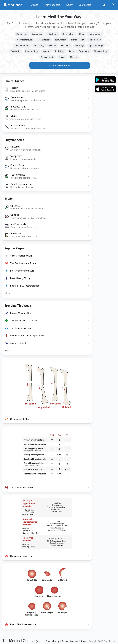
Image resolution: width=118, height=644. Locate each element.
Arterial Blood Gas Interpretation (27, 335)
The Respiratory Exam (21, 328)
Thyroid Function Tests (22, 487)
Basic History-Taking (20, 278)
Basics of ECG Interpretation (25, 286)
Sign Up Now (105, 5)
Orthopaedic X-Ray (20, 419)
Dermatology (68, 34)
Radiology (60, 51)
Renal (72, 51)
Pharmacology (32, 51)
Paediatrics (16, 51)
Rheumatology (101, 51)
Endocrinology (95, 34)
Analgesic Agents (19, 343)
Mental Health (78, 40)
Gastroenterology (25, 40)
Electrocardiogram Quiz (22, 271)
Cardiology (37, 34)
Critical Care (52, 34)
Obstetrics (66, 45)
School (16, 5)
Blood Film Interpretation (23, 624)
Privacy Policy (52, 641)
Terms (65, 641)
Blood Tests (22, 34)
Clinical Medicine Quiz (21, 256)
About (84, 641)
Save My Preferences (60, 65)
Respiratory (84, 51)
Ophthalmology (96, 45)
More (7, 293)
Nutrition (53, 45)
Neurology (39, 45)
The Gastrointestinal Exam (24, 320)
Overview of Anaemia (21, 556)
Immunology (61, 40)
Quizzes (47, 51)
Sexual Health (48, 57)
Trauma (62, 57)
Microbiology (95, 40)
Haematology (44, 40)
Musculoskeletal (22, 45)
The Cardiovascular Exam (23, 263)
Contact (74, 641)
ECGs (81, 34)
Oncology (80, 45)
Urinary (74, 57)
